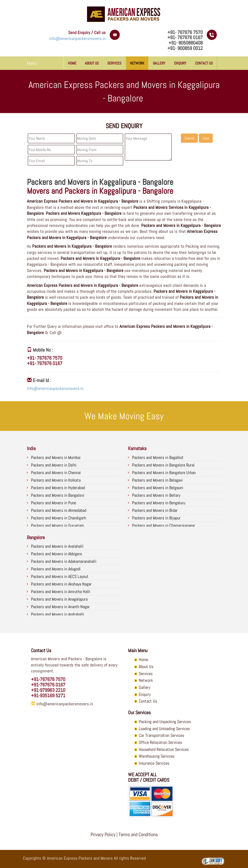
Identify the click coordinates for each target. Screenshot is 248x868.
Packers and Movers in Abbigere (56, 554)
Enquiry (180, 63)
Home (72, 63)
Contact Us (204, 63)
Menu (32, 63)
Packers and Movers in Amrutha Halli (61, 592)
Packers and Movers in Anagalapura (59, 599)
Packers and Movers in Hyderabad (58, 488)
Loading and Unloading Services (164, 729)
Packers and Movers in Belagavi (157, 480)
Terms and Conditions (138, 834)
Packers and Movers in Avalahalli (57, 546)
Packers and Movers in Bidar (155, 510)
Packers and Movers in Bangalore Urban (164, 473)
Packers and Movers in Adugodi (56, 569)
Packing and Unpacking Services (165, 722)
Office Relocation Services (160, 742)
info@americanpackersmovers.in (77, 38)
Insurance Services (154, 763)
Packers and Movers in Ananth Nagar (60, 607)
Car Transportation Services (161, 735)
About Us (92, 63)
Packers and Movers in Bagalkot (158, 457)
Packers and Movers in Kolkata (56, 480)
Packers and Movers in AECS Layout (60, 576)
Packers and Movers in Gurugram (57, 525)
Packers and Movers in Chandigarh (58, 518)
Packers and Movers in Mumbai (56, 457)
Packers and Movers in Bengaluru (159, 503)
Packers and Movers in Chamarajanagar (164, 525)
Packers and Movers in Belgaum (158, 488)
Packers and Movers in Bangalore (58, 495)
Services (114, 63)
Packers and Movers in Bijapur (156, 518)
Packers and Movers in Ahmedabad (59, 510)
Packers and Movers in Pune (54, 503)
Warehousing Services (157, 756)
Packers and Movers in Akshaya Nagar (61, 584)
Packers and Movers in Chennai (56, 473)
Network (137, 63)
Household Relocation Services (164, 749)
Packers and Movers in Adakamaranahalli (64, 561)
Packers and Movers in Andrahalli (58, 614)
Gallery (159, 63)
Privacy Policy (103, 834)
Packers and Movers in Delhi (54, 465)
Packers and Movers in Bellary (156, 495)
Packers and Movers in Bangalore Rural (163, 465)
